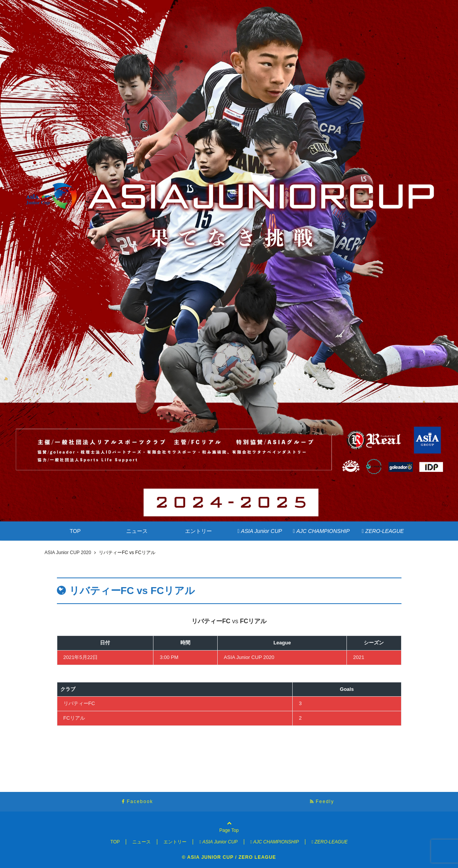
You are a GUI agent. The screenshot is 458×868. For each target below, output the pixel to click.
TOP (75, 531)
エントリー (198, 531)
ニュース (137, 531)
